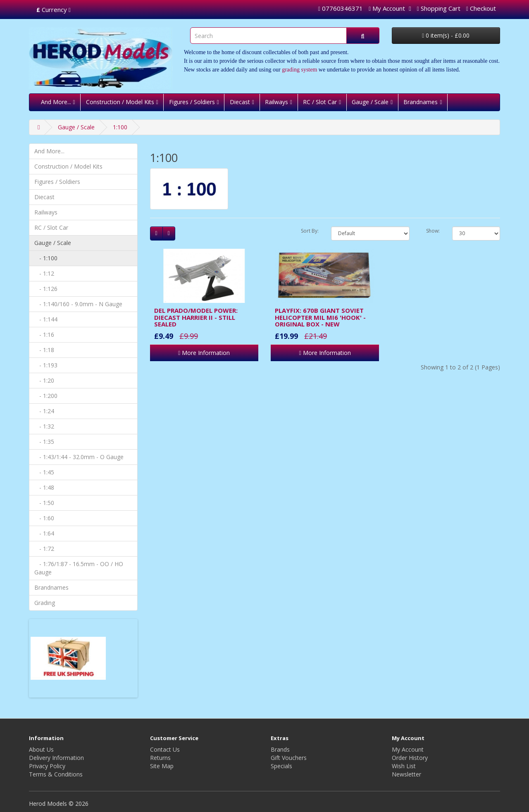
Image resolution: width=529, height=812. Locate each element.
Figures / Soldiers (192, 102)
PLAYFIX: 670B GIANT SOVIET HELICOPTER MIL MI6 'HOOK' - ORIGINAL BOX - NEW (320, 317)
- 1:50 (44, 503)
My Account (408, 749)
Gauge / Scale (370, 102)
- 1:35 (44, 442)
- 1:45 (44, 472)
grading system (299, 70)
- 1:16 (44, 335)
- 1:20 (44, 380)
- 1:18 (44, 350)
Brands (280, 749)
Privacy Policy (47, 766)
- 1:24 (44, 411)
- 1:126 (46, 289)
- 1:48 (44, 487)
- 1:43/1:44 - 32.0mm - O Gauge (79, 457)
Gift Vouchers (289, 758)
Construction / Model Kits (120, 102)
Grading (45, 603)
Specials (281, 766)
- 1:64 (44, 533)
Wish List (404, 766)
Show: (433, 231)
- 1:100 (46, 258)
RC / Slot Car (320, 102)
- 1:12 (44, 273)
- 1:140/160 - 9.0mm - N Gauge (78, 304)
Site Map (162, 766)
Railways (276, 102)
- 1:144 (46, 319)
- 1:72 (44, 549)
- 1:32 (44, 426)
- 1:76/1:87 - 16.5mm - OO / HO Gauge (79, 568)
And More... (56, 102)
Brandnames (421, 102)
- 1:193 (46, 365)
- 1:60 (44, 518)
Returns (160, 758)
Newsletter (406, 774)
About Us (41, 749)
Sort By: (310, 231)
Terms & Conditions (56, 774)
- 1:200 (46, 396)
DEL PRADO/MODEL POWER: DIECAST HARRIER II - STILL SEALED (196, 317)
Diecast (240, 102)
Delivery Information (56, 758)
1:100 (120, 127)
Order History (410, 758)
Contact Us (165, 749)
